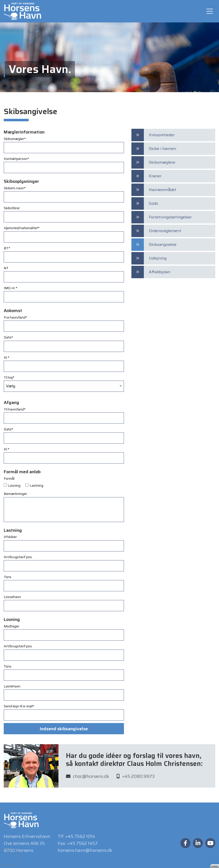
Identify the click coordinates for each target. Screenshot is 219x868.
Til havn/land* (15, 409)
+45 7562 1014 (80, 836)
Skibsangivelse (163, 244)
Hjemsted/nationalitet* (22, 228)
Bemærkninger (15, 494)
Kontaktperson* (16, 159)
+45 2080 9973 (136, 778)
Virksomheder (162, 135)
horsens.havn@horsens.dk (85, 850)
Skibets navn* (15, 188)
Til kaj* (9, 377)
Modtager (12, 626)
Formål (9, 478)
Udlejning (158, 258)
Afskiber (10, 537)
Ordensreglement (165, 231)
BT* (7, 248)
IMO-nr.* (11, 288)
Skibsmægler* (15, 139)
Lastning (36, 485)
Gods (153, 203)
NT (6, 268)
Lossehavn (12, 597)
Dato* (8, 337)
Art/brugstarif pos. (18, 557)
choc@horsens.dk (88, 778)
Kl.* (7, 357)
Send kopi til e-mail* (19, 706)
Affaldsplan (160, 272)
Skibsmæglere (162, 162)
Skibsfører (12, 208)
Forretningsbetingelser (170, 217)
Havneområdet (163, 190)
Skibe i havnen (163, 149)
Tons (8, 577)
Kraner (155, 176)
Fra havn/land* (15, 317)
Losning (14, 485)
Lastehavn (12, 686)
